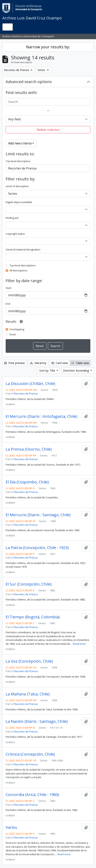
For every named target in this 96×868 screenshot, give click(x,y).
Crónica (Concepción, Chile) (30, 754)
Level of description (17, 186)
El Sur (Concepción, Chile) (29, 584)
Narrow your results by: (48, 47)
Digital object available (19, 202)
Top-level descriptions (23, 265)
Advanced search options (29, 82)
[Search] (48, 102)
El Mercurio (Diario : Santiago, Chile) (38, 515)
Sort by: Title (48, 371)
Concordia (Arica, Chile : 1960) (32, 795)
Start (8, 288)
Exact (13, 334)
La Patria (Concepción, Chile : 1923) (37, 548)
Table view (80, 363)
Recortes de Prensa (26, 394)
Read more (79, 644)
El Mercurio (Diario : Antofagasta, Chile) (41, 416)
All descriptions (18, 270)
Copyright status (15, 234)
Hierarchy (38, 363)
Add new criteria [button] (20, 143)
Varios (11, 827)
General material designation (23, 249)
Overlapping (17, 329)
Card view (60, 363)
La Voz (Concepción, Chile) (29, 661)
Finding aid (12, 218)
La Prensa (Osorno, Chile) (29, 449)
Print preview (14, 363)
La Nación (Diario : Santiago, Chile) (37, 721)
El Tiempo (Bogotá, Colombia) (33, 617)
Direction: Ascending (76, 371)
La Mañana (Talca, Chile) (28, 694)
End (8, 304)
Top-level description (18, 161)
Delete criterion (48, 130)
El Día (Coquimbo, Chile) (27, 482)
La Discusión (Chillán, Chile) (30, 384)
